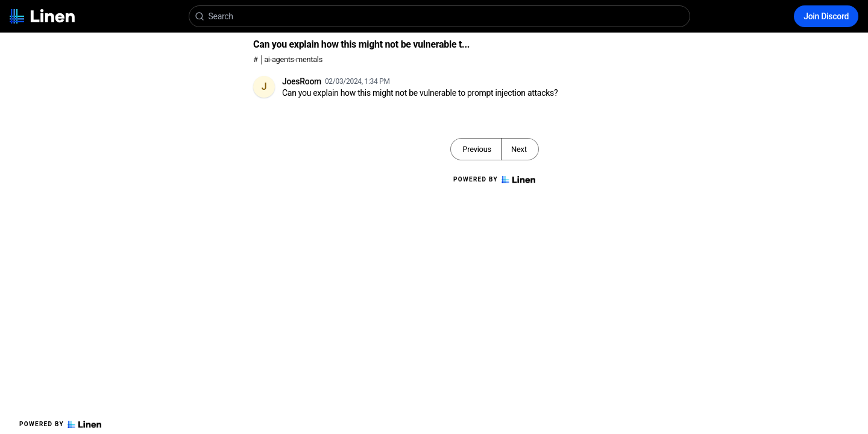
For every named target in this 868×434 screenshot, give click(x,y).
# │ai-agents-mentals (288, 59)
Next (519, 149)
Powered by (60, 424)
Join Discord (826, 16)
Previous (477, 149)
